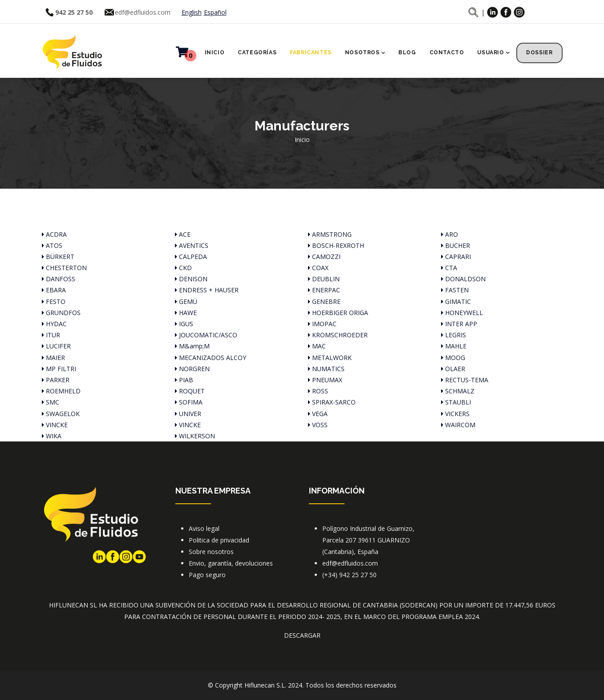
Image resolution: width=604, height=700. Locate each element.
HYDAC (54, 324)
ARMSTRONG (330, 234)
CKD (183, 268)
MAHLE (454, 346)
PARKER (56, 380)
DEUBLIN (324, 279)
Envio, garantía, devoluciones (231, 563)
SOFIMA (189, 402)
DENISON (191, 279)
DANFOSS (59, 279)
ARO (450, 234)
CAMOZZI (324, 257)
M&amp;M (192, 346)
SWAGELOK (61, 414)
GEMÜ (186, 301)
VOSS (318, 425)
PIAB (184, 380)
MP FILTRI (59, 369)
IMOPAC (322, 324)
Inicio (215, 53)
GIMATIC (456, 301)
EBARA (54, 290)
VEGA (318, 414)
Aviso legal (204, 528)
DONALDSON (463, 279)
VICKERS (455, 414)
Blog (407, 53)
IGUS (184, 324)
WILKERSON (195, 436)
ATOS (52, 245)
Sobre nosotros (211, 552)
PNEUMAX (325, 380)
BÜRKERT (58, 257)
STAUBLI (456, 402)
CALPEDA (191, 257)
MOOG (453, 358)
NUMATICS (326, 369)
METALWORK (330, 358)
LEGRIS (454, 335)
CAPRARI (456, 257)
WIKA (52, 436)
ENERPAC (324, 290)
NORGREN (192, 369)
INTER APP (459, 324)
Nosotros (365, 53)
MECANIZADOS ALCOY (211, 358)
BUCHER (456, 245)
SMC (51, 402)
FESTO (54, 301)
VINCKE (55, 425)
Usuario (493, 53)
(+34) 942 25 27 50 (349, 575)
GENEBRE (324, 301)
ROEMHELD (61, 391)
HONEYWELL (462, 313)
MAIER (53, 358)
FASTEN (455, 290)
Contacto (447, 53)
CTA (449, 268)
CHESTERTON (64, 268)
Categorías (257, 53)
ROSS (318, 391)
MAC (317, 346)
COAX (318, 268)
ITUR (51, 335)
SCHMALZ (458, 391)
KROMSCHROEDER (338, 335)
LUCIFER (56, 346)
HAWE (186, 313)
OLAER (453, 369)
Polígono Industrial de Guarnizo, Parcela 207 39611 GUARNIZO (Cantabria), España (368, 540)
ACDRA (54, 234)
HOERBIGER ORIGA (338, 313)
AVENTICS (192, 245)
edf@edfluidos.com (143, 12)
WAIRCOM (458, 425)
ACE (183, 234)
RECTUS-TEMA (465, 380)
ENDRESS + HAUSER (207, 290)
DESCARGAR (302, 635)
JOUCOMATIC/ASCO (206, 335)
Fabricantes (311, 53)
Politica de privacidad (219, 540)
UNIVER (188, 414)
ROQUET (190, 391)
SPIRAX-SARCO (332, 402)
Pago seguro (207, 575)
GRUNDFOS (61, 313)
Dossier (539, 53)
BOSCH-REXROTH (336, 245)
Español (215, 12)
